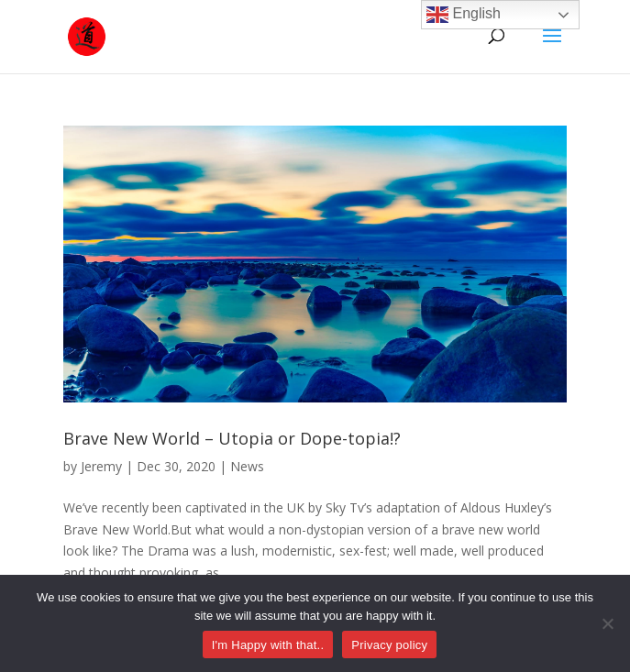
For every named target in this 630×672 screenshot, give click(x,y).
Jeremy (101, 466)
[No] (607, 623)
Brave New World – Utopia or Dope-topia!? (232, 438)
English (464, 15)
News (247, 466)
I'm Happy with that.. (268, 645)
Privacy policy (389, 645)
